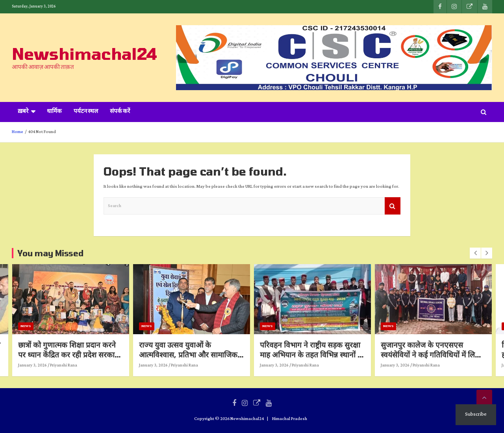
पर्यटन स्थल (86, 112)
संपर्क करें (120, 112)
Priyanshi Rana (84, 365)
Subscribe (476, 414)
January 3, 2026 (53, 365)
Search (393, 206)
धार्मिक (54, 112)
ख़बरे (23, 112)
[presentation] (475, 253)
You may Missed (50, 253)
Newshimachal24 (84, 54)
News (46, 326)
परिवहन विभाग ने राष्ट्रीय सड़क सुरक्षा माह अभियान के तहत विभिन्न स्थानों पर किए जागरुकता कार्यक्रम (333, 354)
